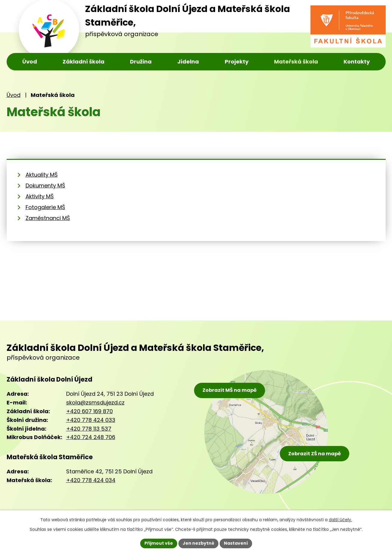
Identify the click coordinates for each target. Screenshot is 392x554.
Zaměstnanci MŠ (48, 218)
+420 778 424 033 (91, 420)
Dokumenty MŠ (45, 186)
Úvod (30, 62)
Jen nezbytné (198, 543)
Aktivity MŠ (40, 196)
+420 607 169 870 (90, 411)
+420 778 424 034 (91, 480)
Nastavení (236, 543)
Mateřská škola (296, 62)
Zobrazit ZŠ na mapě (315, 454)
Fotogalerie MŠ (45, 207)
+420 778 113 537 (89, 429)
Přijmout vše (159, 543)
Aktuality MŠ (42, 175)
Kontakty (357, 62)
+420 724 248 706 (91, 437)
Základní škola (83, 62)
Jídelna (188, 62)
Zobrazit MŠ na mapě (230, 390)
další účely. (340, 520)
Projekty (237, 62)
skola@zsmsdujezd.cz (95, 402)
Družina (141, 62)
